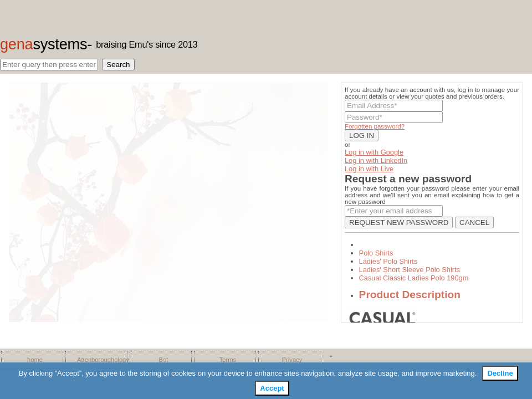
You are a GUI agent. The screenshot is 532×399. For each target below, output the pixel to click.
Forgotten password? (375, 126)
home (35, 360)
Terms (228, 360)
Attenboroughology (99, 360)
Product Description (410, 295)
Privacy (292, 360)
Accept (272, 388)
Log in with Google (374, 152)
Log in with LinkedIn (376, 160)
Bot (164, 360)
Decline (500, 373)
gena (44, 44)
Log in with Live (369, 169)
